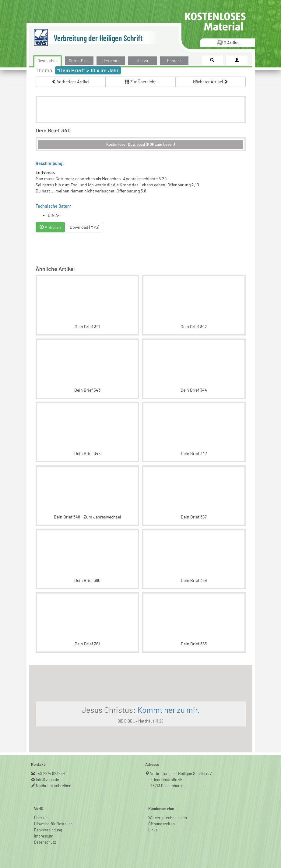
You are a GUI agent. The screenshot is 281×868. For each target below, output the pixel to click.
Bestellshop (47, 61)
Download (136, 144)
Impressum (44, 836)
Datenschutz (45, 842)
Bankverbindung (48, 830)
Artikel (227, 42)
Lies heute (111, 61)
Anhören (50, 227)
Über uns (42, 818)
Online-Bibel (79, 61)
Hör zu (142, 61)
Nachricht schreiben (54, 786)
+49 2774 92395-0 (51, 773)
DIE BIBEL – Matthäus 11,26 (140, 721)
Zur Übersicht (140, 82)
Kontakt (174, 61)
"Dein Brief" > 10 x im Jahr (88, 70)
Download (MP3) (84, 227)
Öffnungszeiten (162, 824)
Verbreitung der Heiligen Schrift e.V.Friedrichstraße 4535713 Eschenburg (182, 780)
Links (153, 830)
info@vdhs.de (48, 780)
